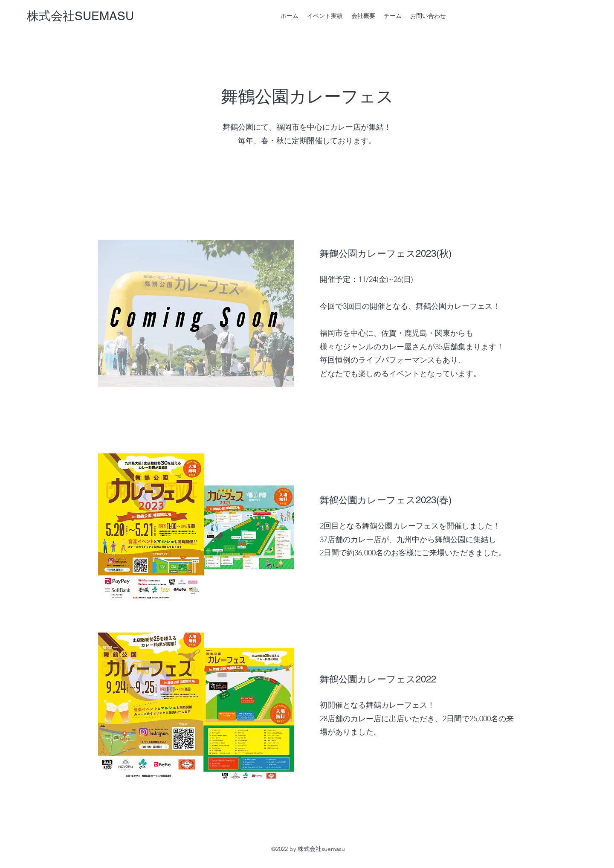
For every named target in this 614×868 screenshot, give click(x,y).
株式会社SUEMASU (80, 16)
